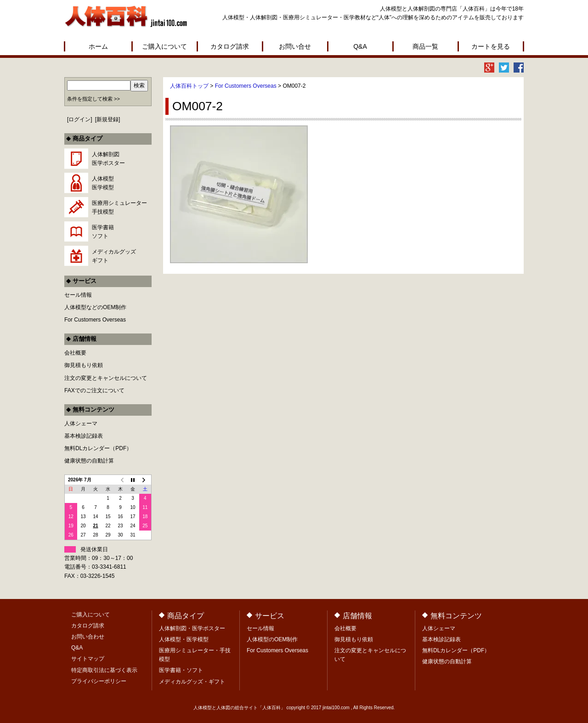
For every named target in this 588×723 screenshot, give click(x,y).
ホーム (98, 46)
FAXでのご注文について (94, 390)
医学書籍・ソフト (181, 670)
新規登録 (107, 119)
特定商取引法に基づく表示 (104, 670)
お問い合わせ (88, 637)
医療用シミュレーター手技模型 (119, 207)
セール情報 (78, 295)
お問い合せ (295, 46)
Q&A (360, 46)
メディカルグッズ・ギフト (192, 682)
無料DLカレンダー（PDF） (98, 448)
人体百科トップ (189, 86)
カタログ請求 (230, 46)
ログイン (79, 119)
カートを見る (491, 46)
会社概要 (75, 353)
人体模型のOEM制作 (272, 639)
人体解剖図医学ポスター (108, 159)
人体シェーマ (81, 424)
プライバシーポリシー (99, 681)
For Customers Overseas (246, 86)
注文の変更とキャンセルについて (106, 378)
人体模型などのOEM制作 (95, 307)
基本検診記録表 (84, 436)
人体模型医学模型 (103, 183)
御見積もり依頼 (84, 365)
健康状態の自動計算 (89, 461)
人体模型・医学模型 (184, 639)
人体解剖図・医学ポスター (192, 628)
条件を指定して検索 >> (93, 99)
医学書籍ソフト (103, 232)
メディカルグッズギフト (114, 256)
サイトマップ (88, 659)
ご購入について (164, 46)
